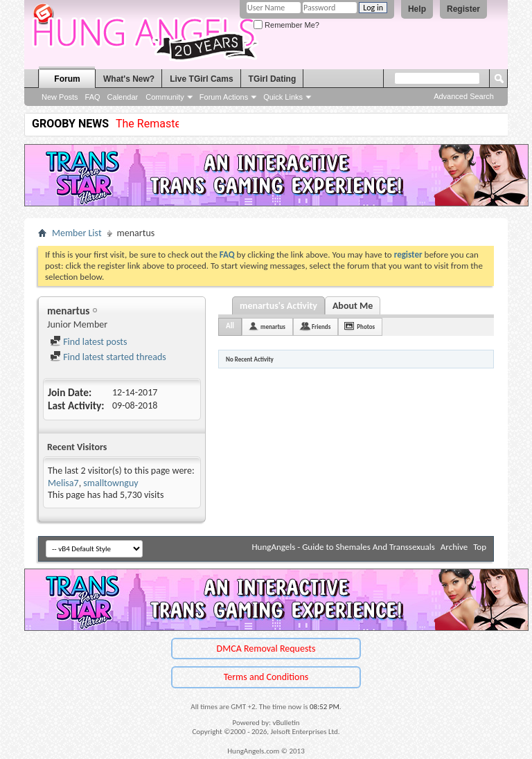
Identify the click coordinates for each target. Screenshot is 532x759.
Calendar (123, 97)
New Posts (60, 97)
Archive (454, 547)
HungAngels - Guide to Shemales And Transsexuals (344, 547)
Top (480, 547)
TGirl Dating (273, 79)
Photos (366, 327)
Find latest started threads (108, 357)
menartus (273, 327)
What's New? (129, 79)
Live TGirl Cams (201, 79)
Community (165, 97)
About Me (353, 306)
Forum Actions (224, 97)
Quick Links (283, 97)
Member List (77, 233)
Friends (321, 327)
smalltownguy (110, 483)
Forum (67, 79)
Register (463, 9)
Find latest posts (88, 342)
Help (417, 9)
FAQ (93, 97)
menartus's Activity (278, 306)
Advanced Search (464, 96)
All (230, 326)
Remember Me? (286, 25)
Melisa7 (63, 483)
